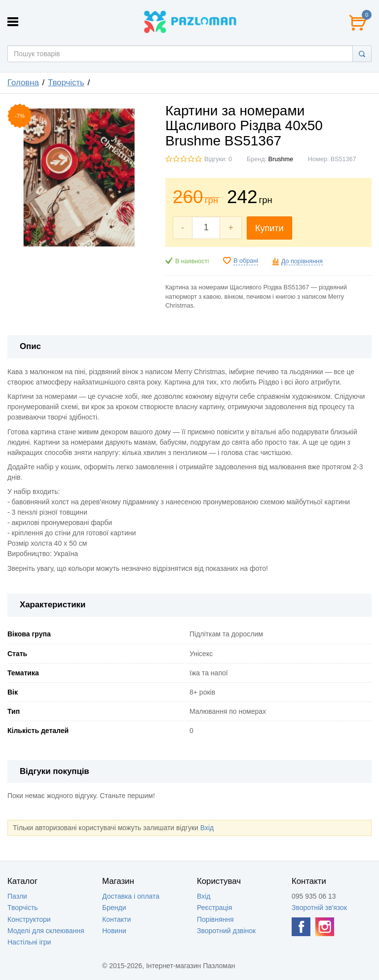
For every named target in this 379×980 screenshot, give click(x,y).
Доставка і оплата (131, 896)
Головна (23, 83)
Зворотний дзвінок (226, 931)
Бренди (114, 908)
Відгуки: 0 (218, 159)
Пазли (17, 896)
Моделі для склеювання (46, 931)
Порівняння (215, 919)
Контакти (116, 919)
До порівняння (302, 261)
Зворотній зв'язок (319, 908)
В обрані (246, 261)
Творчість (66, 83)
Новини (114, 931)
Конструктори (29, 919)
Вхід (207, 828)
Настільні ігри (29, 942)
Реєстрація (214, 908)
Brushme (281, 159)
